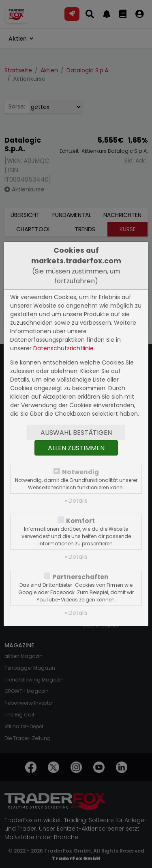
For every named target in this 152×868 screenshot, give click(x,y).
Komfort (80, 521)
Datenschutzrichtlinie (63, 348)
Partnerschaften (80, 577)
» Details (76, 501)
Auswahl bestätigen (76, 433)
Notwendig (80, 472)
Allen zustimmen (76, 448)
